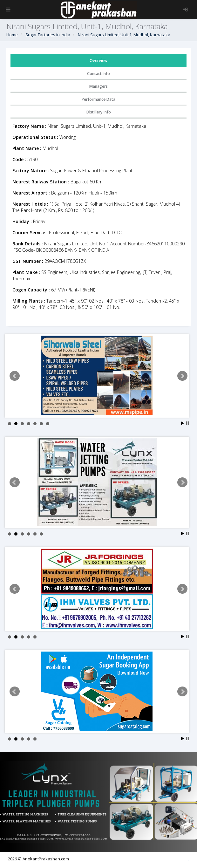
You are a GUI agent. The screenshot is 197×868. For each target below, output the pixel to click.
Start (183, 423)
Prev (15, 376)
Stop (188, 423)
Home (12, 35)
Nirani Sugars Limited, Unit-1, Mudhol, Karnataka (124, 35)
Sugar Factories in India (48, 35)
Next (182, 376)
